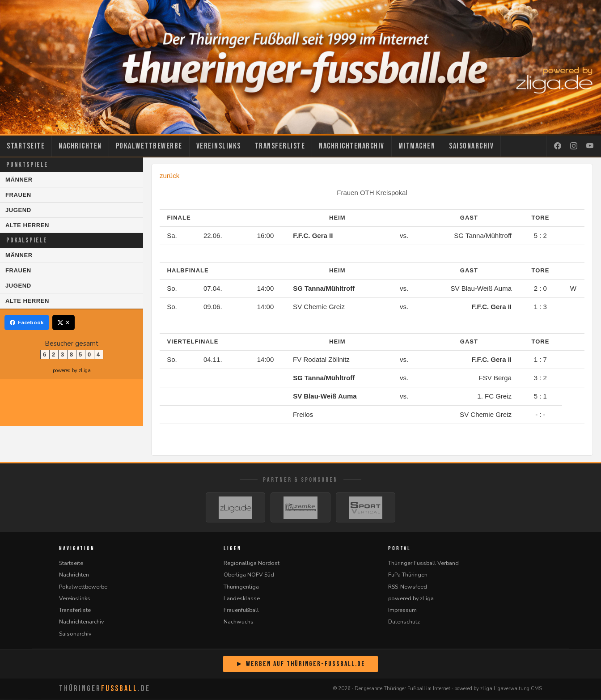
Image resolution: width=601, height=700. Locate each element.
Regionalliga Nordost (252, 564)
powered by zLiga (72, 371)
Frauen (18, 195)
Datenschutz (404, 623)
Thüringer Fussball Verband (423, 564)
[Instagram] (574, 146)
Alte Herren (27, 225)
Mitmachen (417, 146)
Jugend (18, 210)
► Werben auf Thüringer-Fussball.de (300, 665)
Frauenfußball (241, 611)
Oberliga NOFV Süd (249, 576)
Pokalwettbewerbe (149, 146)
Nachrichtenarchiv (352, 146)
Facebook (27, 322)
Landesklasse (242, 600)
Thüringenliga (241, 588)
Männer (19, 180)
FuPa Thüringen (408, 576)
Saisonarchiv (471, 146)
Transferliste (280, 146)
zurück (169, 176)
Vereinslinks (219, 146)
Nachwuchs (239, 623)
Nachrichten (80, 146)
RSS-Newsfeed (408, 588)
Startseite (26, 146)
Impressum (402, 611)
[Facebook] (558, 146)
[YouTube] (590, 146)
